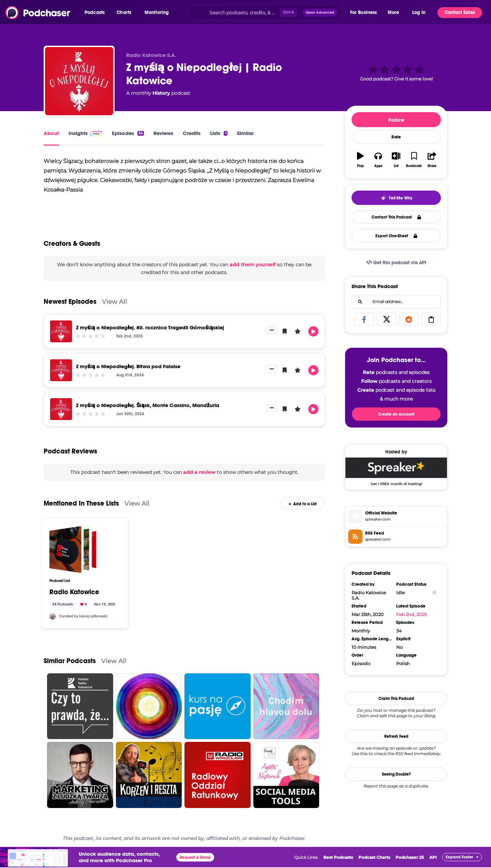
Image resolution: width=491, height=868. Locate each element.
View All (114, 306)
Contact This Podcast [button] (396, 217)
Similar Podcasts (70, 665)
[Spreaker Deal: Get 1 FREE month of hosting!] (396, 472)
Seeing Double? (396, 774)
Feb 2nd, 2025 (411, 614)
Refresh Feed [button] (396, 736)
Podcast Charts (374, 861)
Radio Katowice (74, 596)
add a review (199, 476)
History (161, 93)
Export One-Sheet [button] (396, 236)
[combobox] (265, 13)
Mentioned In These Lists (81, 507)
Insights (85, 133)
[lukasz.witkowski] (53, 620)
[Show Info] (434, 593)
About (51, 133)
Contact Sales (460, 12)
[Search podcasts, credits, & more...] (243, 13)
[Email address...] (396, 302)
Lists (219, 133)
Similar (245, 133)
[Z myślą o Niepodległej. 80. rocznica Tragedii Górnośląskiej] (61, 335)
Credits (192, 133)
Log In (419, 12)
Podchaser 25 (410, 861)
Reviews (163, 133)
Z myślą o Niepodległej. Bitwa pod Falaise (128, 370)
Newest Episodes (70, 306)
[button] (96, 13)
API (433, 861)
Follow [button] (396, 120)
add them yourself (252, 269)
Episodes (128, 133)
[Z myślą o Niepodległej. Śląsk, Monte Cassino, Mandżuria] (61, 413)
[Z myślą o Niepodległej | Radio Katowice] (79, 81)
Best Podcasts (338, 861)
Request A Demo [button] (195, 862)
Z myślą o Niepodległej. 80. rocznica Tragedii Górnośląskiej (150, 332)
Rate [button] (396, 137)
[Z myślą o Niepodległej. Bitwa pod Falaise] (61, 374)
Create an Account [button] (396, 414)
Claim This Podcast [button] (396, 699)
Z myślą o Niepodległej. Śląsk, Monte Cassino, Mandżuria (148, 409)
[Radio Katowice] (73, 554)
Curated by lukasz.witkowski (83, 620)
